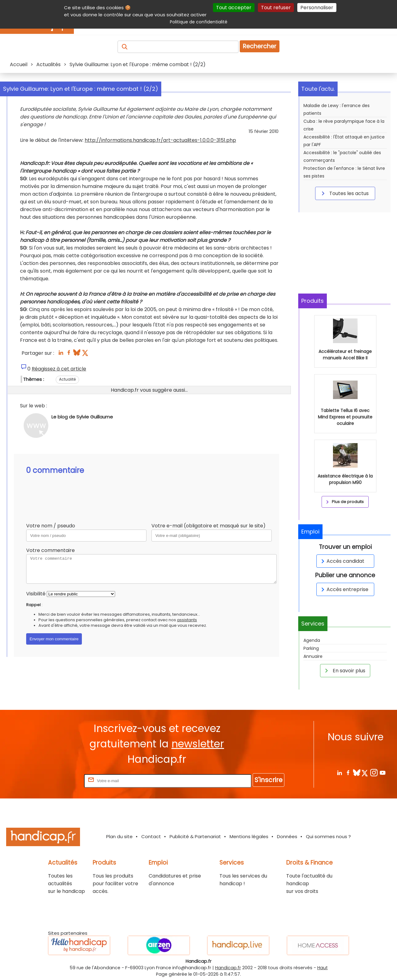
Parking (311, 648)
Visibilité (36, 594)
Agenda (312, 640)
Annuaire (313, 656)
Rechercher (260, 46)
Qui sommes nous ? (328, 836)
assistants (187, 620)
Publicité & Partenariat (195, 836)
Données (287, 836)
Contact (151, 836)
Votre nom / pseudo (51, 526)
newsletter (198, 744)
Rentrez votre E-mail (58, 780)
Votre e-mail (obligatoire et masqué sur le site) (209, 526)
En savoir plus (344, 670)
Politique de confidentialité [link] (199, 22)
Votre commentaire (50, 550)
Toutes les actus (344, 193)
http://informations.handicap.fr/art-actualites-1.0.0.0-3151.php (160, 140)
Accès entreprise (344, 589)
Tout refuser (276, 8)
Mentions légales (249, 836)
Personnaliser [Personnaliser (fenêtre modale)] (317, 8)
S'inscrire (269, 780)
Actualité (67, 379)
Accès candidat (342, 561)
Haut (323, 968)
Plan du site (119, 836)
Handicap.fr (228, 968)
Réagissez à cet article (59, 369)
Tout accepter (234, 8)
